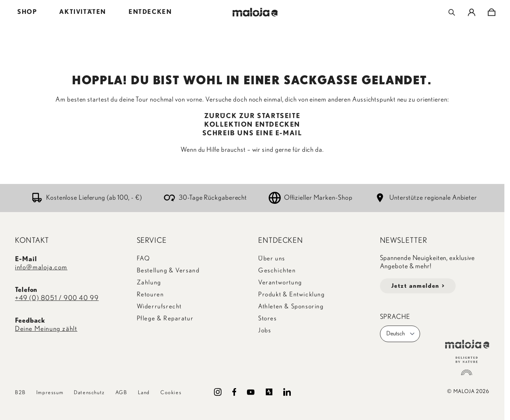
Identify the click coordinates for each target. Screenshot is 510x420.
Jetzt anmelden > (418, 286)
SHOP (27, 12)
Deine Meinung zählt (46, 329)
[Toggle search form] (452, 12)
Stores (268, 318)
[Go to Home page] (255, 12)
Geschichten (277, 270)
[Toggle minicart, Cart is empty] (491, 12)
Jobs (265, 330)
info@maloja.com (41, 268)
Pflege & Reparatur (165, 318)
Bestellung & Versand (168, 270)
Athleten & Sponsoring (291, 306)
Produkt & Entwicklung (292, 294)
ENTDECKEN (150, 12)
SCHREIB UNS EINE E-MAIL (252, 133)
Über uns (272, 258)
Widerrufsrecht (159, 306)
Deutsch (401, 334)
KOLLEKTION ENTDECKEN (252, 125)
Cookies (171, 393)
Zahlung (149, 282)
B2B (20, 393)
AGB (121, 393)
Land (144, 393)
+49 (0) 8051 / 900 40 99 (57, 298)
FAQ (144, 258)
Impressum (50, 393)
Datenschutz (89, 393)
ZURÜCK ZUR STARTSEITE (252, 116)
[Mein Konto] (472, 12)
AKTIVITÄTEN (83, 12)
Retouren (150, 294)
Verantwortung (280, 282)
